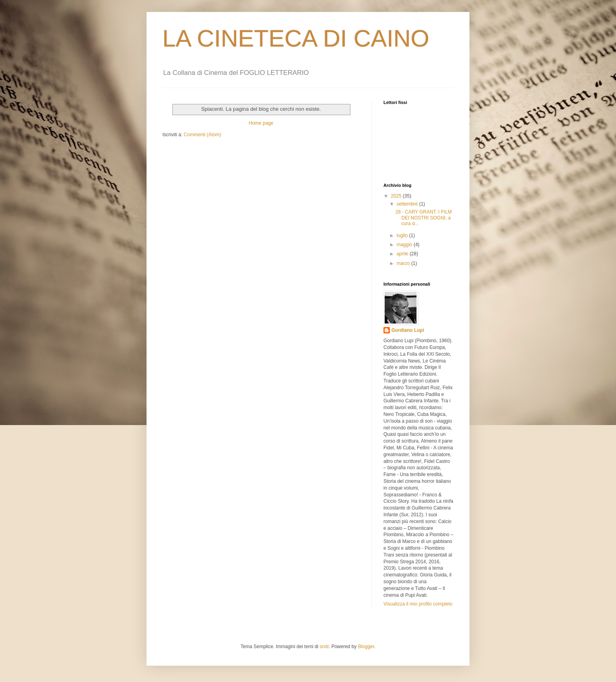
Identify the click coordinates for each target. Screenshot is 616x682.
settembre (408, 204)
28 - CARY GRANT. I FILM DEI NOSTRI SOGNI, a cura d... (424, 218)
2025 (397, 196)
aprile (403, 254)
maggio (405, 245)
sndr (324, 647)
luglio (403, 235)
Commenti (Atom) (202, 135)
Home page (261, 123)
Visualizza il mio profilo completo (418, 604)
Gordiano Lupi (408, 330)
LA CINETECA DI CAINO (296, 38)
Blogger (366, 647)
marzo (404, 263)
